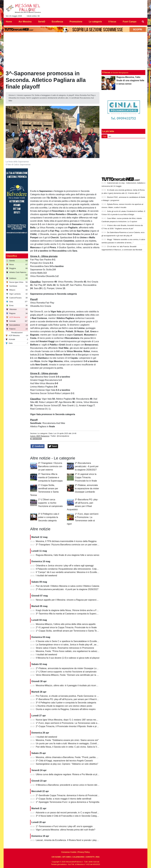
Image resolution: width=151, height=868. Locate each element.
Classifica (12, 256)
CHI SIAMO (56, 857)
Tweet (53, 446)
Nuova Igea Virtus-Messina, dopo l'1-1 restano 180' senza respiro (68, 720)
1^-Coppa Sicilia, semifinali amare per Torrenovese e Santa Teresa (68, 631)
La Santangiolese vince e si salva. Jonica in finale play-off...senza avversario (73, 645)
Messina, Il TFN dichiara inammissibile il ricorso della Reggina (66, 541)
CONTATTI (90, 857)
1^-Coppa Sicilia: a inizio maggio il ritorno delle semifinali (64, 799)
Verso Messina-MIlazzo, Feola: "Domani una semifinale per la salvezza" (71, 675)
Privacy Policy (84, 852)
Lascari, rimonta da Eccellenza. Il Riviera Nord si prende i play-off (68, 840)
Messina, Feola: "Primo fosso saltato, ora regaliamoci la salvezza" (68, 651)
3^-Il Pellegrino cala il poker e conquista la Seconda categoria (49, 517)
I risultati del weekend (46, 576)
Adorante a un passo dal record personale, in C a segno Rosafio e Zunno (72, 813)
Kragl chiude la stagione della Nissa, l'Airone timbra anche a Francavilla (71, 610)
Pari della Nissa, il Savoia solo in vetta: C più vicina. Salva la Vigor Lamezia (73, 747)
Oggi (104, 136)
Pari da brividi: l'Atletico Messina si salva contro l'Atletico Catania (68, 586)
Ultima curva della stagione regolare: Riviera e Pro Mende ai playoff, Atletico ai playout (78, 774)
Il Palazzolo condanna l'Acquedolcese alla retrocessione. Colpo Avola (70, 569)
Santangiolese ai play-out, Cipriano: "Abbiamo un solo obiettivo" (67, 764)
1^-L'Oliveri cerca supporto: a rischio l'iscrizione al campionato (50, 503)
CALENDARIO (78, 857)
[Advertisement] (123, 158)
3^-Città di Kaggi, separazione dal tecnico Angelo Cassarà (64, 761)
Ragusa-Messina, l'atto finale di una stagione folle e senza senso (68, 555)
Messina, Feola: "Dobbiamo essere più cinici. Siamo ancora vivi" (67, 740)
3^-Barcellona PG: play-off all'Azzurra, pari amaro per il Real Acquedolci (71, 699)
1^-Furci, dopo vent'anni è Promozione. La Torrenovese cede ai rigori (70, 723)
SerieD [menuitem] (42, 22)
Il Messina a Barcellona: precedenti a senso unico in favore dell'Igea (69, 785)
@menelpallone (63, 436)
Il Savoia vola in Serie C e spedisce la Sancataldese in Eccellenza (68, 641)
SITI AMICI (67, 857)
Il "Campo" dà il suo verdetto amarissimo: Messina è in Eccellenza (68, 572)
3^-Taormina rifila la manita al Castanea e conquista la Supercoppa (50, 477)
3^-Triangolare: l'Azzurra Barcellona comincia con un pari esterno (50, 466)
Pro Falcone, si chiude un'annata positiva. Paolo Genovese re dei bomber (72, 696)
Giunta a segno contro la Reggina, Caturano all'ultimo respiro (66, 709)
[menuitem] (143, 22)
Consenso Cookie (69, 852)
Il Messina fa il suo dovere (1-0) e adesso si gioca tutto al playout (68, 658)
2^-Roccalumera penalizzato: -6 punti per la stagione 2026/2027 (87, 466)
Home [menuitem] (9, 22)
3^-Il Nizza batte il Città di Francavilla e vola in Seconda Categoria (68, 816)
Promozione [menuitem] (76, 22)
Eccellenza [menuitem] (57, 22)
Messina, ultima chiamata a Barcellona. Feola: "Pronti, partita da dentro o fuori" (74, 757)
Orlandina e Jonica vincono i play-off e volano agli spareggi (65, 566)
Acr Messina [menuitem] (25, 22)
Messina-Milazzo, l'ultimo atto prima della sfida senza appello (66, 624)
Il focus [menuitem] (112, 22)
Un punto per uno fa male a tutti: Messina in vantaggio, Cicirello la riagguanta (74, 743)
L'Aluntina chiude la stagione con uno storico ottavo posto (64, 706)
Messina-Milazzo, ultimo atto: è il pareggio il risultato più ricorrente (68, 685)
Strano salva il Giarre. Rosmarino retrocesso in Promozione (65, 648)
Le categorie (42, 433)
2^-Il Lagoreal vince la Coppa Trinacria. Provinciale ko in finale (86, 477)
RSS (98, 857)
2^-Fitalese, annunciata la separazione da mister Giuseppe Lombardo (87, 488)
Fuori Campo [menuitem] (130, 22)
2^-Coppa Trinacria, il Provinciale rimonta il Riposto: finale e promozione (71, 726)
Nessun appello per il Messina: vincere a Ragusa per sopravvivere (68, 600)
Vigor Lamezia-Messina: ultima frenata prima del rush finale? (66, 830)
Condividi (38, 446)
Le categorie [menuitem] (95, 22)
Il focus (106, 72)
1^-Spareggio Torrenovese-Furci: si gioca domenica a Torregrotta (68, 802)
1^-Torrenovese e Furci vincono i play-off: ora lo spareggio (64, 826)
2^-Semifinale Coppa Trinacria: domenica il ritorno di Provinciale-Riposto (71, 795)
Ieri (110, 136)
